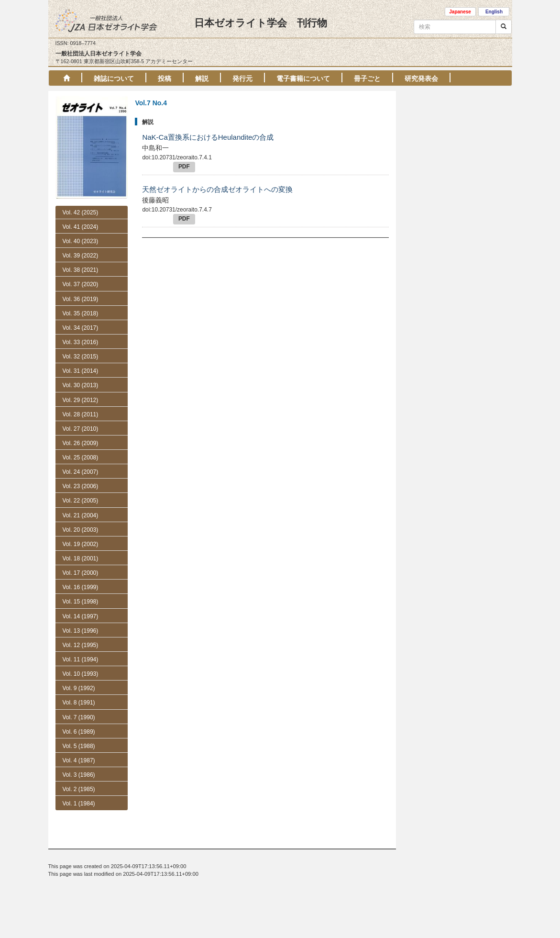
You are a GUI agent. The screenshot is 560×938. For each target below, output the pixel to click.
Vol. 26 (81, 443)
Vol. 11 (81, 659)
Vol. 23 (81, 486)
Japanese (460, 12)
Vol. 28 (81, 414)
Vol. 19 (81, 544)
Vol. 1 (79, 859)
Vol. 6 (79, 787)
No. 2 (79, 759)
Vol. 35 (81, 313)
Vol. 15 (81, 602)
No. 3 (79, 745)
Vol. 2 (79, 844)
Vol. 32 (81, 357)
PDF (184, 167)
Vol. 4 (79, 815)
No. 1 (79, 772)
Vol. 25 (81, 458)
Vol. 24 (81, 472)
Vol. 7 (79, 717)
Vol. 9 (79, 688)
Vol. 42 (81, 212)
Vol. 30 (81, 385)
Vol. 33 (81, 342)
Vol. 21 (81, 515)
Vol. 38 (81, 270)
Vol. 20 (81, 530)
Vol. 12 (81, 645)
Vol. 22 (81, 501)
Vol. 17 (81, 573)
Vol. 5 (79, 801)
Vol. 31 (81, 371)
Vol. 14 (81, 616)
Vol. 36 (81, 299)
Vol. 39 (81, 256)
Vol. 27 (81, 429)
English (494, 12)
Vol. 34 (81, 328)
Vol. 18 (81, 558)
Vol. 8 (79, 703)
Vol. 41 (81, 227)
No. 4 (79, 731)
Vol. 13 (81, 631)
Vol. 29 (81, 400)
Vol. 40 (81, 241)
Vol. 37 (81, 284)
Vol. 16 (81, 587)
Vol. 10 (81, 674)
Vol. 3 (79, 830)
